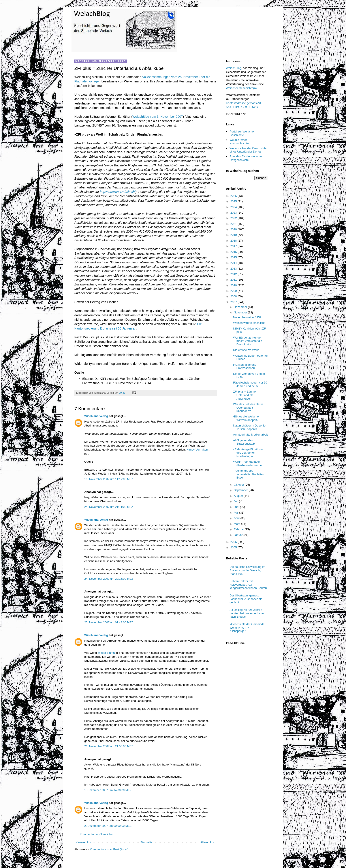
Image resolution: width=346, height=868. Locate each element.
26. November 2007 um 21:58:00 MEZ (109, 746)
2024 (234, 207)
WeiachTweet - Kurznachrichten (240, 142)
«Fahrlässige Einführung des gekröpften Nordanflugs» (249, 453)
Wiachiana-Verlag (96, 416)
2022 (234, 218)
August (239, 496)
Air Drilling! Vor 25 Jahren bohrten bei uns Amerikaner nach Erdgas (247, 613)
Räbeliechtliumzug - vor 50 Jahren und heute (250, 384)
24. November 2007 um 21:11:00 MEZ (109, 507)
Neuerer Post (84, 842)
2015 (234, 257)
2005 (234, 547)
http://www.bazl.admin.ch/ (118, 192)
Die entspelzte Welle (246, 350)
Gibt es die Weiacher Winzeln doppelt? (246, 418)
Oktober (239, 485)
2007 (234, 302)
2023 (234, 213)
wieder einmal (107, 653)
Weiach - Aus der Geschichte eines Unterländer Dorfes (248, 150)
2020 (234, 229)
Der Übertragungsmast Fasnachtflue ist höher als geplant (246, 599)
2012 (234, 274)
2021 (234, 224)
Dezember (241, 307)
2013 (234, 269)
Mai (237, 513)
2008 (234, 296)
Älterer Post (208, 842)
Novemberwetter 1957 (247, 317)
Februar (239, 529)
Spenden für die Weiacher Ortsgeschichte (246, 158)
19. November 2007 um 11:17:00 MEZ (109, 479)
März (238, 524)
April (237, 518)
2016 (234, 252)
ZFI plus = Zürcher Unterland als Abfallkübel (245, 395)
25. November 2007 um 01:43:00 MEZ (109, 622)
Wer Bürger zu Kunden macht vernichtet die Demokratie (248, 341)
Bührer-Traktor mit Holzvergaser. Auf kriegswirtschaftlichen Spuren (248, 585)
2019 (234, 235)
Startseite (146, 842)
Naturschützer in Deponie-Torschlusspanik (250, 427)
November (241, 312)
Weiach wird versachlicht (249, 323)
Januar (239, 535)
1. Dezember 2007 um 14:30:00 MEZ (108, 790)
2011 (234, 280)
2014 (234, 263)
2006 (234, 542)
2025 (234, 201)
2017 (234, 246)
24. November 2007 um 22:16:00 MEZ (109, 579)
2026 (234, 196)
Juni (237, 507)
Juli (236, 501)
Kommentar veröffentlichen (97, 834)
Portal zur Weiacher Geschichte (242, 133)
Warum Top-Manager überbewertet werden (248, 463)
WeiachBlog (234, 68)
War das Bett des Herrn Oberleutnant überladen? (248, 408)
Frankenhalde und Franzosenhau (245, 366)
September (241, 490)
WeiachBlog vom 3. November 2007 (158, 117)
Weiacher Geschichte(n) (241, 88)
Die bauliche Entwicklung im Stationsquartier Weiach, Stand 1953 (247, 570)
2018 (234, 241)
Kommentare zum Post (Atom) (109, 849)
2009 (234, 291)
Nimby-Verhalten (197, 450)
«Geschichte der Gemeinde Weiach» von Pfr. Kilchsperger (247, 628)
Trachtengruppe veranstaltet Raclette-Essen (248, 474)
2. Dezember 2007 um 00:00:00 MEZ (108, 826)
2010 (234, 285)
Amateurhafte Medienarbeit (250, 435)
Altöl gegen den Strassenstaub (244, 442)
